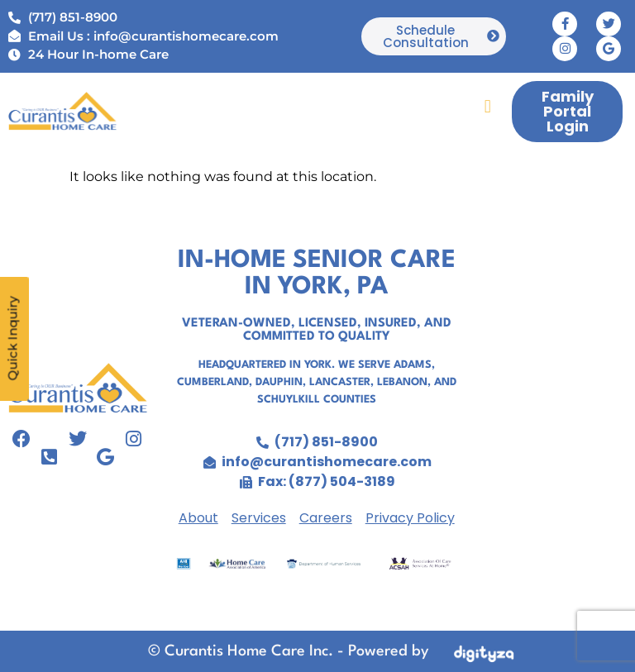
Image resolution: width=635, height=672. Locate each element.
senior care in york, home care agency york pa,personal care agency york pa (553, 412)
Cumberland (213, 382)
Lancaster (340, 382)
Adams (413, 365)
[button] (487, 106)
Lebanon (402, 382)
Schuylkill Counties (317, 400)
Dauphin (279, 382)
